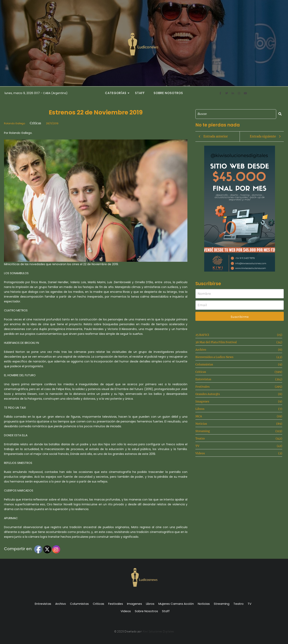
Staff (140, 93)
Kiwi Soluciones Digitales (158, 631)
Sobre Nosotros (168, 93)
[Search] (236, 114)
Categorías (117, 93)
